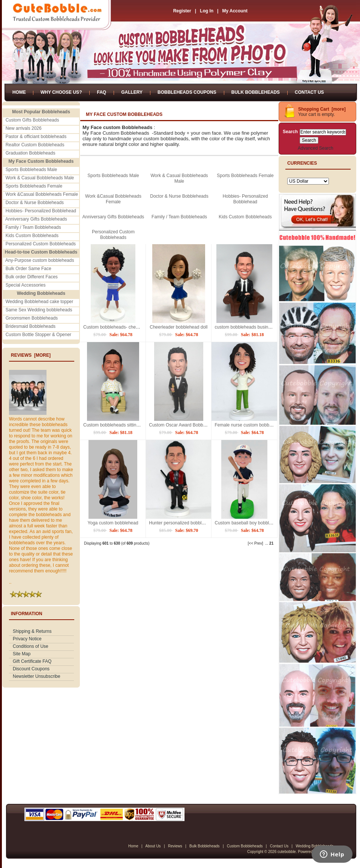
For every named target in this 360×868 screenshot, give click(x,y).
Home (19, 92)
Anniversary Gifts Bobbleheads (36, 219)
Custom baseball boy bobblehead (248, 523)
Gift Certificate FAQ (32, 661)
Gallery (132, 92)
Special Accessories (26, 285)
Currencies (302, 163)
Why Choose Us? (61, 92)
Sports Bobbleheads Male (31, 170)
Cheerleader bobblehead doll (178, 327)
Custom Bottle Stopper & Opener (38, 335)
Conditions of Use (31, 646)
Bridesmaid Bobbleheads (31, 326)
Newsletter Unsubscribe (37, 676)
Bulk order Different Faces (32, 277)
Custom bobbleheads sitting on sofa (119, 425)
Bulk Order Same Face (28, 269)
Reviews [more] (31, 355)
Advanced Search (316, 148)
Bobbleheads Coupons (187, 92)
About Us (153, 846)
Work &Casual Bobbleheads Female (42, 194)
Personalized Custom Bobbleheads (41, 244)
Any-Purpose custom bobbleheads (40, 260)
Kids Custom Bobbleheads (32, 236)
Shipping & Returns (32, 631)
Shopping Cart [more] (322, 109)
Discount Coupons (31, 669)
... (267, 543)
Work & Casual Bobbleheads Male (40, 178)
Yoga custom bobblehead (113, 523)
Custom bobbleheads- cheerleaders (119, 327)
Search (290, 132)
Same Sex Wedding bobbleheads (39, 310)
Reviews (175, 846)
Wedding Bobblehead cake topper (40, 302)
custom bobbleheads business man (250, 327)
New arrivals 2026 (24, 128)
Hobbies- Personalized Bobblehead (41, 211)
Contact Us (309, 92)
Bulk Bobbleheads (256, 92)
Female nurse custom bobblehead (248, 425)
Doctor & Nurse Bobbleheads (35, 203)
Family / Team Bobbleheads (33, 227)
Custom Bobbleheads (245, 846)
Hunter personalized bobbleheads (182, 523)
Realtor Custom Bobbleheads (35, 145)
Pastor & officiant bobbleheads (36, 137)
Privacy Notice (27, 639)
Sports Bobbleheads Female (34, 186)
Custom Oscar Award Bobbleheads (184, 425)
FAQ (101, 92)
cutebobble (287, 852)
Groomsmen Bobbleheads (32, 318)
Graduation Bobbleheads (31, 153)
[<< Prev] (256, 543)
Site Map (22, 654)
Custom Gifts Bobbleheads (32, 120)
